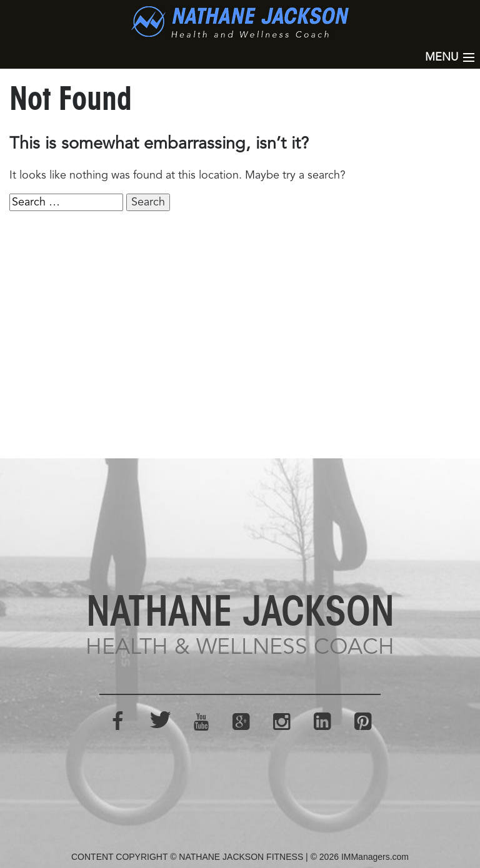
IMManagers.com (375, 857)
